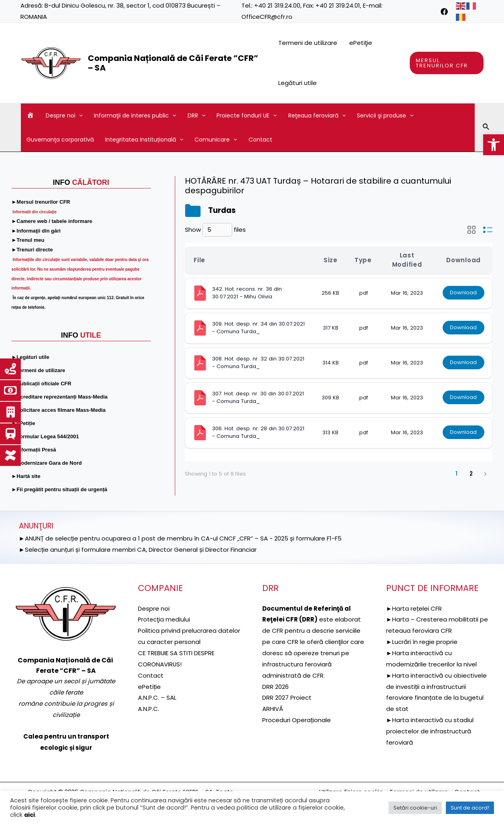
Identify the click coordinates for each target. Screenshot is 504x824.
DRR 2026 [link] (275, 687)
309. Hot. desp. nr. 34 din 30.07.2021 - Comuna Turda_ (259, 328)
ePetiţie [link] (361, 43)
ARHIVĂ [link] (273, 709)
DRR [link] (196, 115)
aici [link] (29, 815)
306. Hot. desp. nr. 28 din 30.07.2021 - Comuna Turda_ (259, 432)
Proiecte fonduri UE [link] (247, 115)
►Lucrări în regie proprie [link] (422, 642)
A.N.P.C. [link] (149, 709)
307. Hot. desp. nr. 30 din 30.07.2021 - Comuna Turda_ (259, 397)
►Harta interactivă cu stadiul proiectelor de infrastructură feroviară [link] (430, 731)
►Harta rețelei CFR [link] (414, 608)
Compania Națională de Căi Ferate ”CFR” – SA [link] (173, 63)
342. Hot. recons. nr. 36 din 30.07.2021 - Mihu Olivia (248, 293)
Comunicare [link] (216, 140)
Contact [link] (260, 140)
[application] (79, 115)
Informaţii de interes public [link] (135, 115)
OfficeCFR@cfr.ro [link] (267, 17)
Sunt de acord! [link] (470, 808)
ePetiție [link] (149, 687)
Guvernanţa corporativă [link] (60, 140)
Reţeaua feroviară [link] (317, 115)
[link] (494, 145)
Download (463, 293)
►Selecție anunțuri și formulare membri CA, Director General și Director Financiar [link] (138, 550)
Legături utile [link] (298, 83)
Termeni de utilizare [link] (308, 43)
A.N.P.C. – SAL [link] (157, 697)
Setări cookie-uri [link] (415, 808)
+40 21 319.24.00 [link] (277, 5)
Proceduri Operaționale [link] (297, 720)
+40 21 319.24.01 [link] (338, 5)
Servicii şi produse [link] (385, 115)
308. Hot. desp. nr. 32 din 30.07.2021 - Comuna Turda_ (259, 362)
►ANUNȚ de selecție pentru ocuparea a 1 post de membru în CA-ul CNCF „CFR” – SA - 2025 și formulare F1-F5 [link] (180, 538)
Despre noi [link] (64, 115)
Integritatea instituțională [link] (144, 140)
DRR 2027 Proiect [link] (287, 697)
